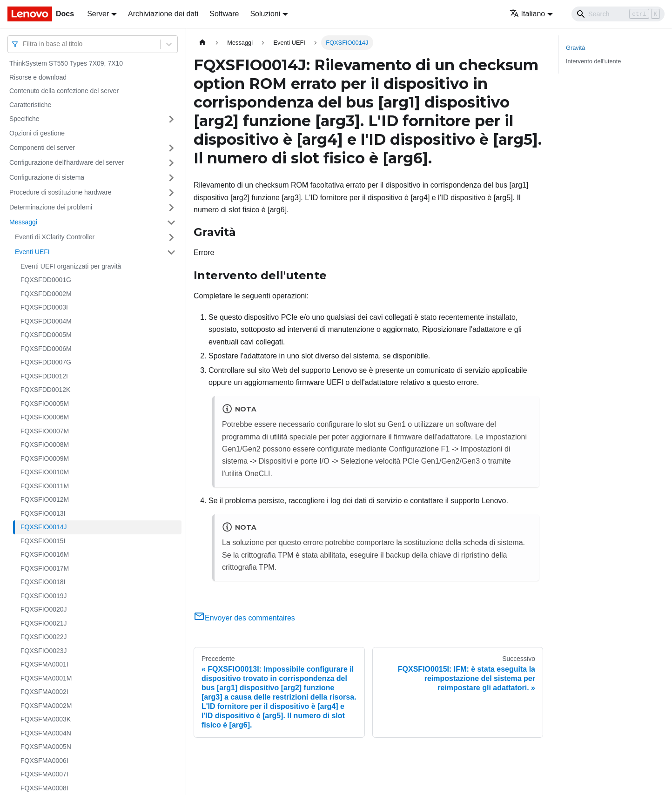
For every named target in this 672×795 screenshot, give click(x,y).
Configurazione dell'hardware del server (67, 162)
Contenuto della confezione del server (64, 91)
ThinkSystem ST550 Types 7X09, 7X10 (66, 63)
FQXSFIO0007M (45, 431)
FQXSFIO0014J (44, 527)
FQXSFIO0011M (45, 486)
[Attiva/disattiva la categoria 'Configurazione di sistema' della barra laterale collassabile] (171, 178)
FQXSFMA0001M (46, 678)
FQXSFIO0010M (45, 472)
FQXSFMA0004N (46, 733)
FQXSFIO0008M (45, 445)
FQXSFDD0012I (44, 376)
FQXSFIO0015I (43, 541)
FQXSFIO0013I (43, 513)
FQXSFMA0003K (46, 719)
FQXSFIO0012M (45, 499)
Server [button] (98, 14)
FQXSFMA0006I (44, 761)
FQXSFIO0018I (43, 582)
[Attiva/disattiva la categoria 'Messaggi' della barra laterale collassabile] (171, 222)
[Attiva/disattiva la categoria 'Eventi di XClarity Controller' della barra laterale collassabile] (171, 237)
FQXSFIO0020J (44, 609)
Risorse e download (38, 77)
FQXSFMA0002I (44, 692)
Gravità (575, 48)
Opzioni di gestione (37, 133)
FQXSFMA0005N (46, 747)
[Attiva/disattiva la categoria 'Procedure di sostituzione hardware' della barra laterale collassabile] (171, 193)
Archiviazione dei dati (163, 14)
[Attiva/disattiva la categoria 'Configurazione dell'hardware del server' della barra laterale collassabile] (171, 163)
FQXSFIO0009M (45, 458)
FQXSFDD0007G (46, 362)
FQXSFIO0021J (44, 623)
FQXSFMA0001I (44, 664)
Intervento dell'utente (593, 61)
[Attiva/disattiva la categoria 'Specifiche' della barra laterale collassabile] (171, 119)
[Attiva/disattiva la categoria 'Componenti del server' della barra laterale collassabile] (171, 148)
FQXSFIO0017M (45, 568)
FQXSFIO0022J (44, 637)
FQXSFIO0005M (45, 404)
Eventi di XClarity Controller (55, 237)
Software (224, 14)
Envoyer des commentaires (244, 618)
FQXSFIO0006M (45, 417)
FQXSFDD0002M (46, 294)
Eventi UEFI (32, 252)
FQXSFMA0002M (46, 706)
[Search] (618, 14)
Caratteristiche (30, 105)
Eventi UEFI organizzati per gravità (71, 266)
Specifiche (24, 119)
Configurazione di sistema (47, 177)
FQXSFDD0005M (46, 335)
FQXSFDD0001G (46, 280)
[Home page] (202, 43)
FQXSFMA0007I (44, 774)
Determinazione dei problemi (51, 207)
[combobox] (24, 44)
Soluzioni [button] (265, 14)
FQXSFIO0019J (44, 596)
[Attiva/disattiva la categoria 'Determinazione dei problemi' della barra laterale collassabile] (171, 208)
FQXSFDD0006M (46, 349)
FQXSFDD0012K (45, 390)
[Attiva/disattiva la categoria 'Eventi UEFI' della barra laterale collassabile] (171, 252)
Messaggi (23, 222)
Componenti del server (42, 148)
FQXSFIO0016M (45, 554)
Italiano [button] (528, 14)
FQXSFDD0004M (46, 321)
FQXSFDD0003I (44, 307)
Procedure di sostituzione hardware (60, 192)
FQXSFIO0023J (44, 651)
